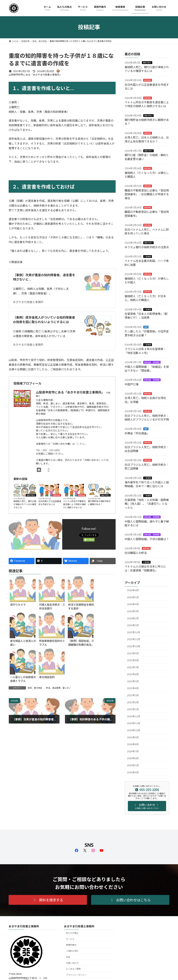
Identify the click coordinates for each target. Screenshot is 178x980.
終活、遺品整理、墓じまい (58, 688)
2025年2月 (133, 702)
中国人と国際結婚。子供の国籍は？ (147, 539)
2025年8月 (133, 660)
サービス (70, 939)
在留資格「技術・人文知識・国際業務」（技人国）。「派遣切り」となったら (147, 504)
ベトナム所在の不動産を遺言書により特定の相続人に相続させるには (74, 504)
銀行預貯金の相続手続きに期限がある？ (99, 503)
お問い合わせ (72, 963)
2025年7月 (133, 667)
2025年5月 (133, 681)
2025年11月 (134, 639)
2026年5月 (133, 597)
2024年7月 (133, 751)
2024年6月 (133, 758)
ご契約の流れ (72, 951)
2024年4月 (133, 772)
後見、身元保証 (35, 688)
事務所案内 (71, 945)
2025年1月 (133, 709)
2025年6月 (133, 674)
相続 (146, 327)
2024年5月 (133, 765)
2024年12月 (134, 716)
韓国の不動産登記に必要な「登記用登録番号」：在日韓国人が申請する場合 (147, 194)
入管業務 (148, 257)
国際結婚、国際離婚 (152, 362)
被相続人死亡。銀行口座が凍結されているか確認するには (25, 504)
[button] (48, 900)
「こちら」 (81, 444)
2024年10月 (134, 730)
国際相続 (57, 495)
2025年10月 (134, 646)
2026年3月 (133, 611)
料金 (68, 957)
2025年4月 (133, 688)
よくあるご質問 (73, 969)
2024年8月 (133, 744)
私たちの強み (72, 933)
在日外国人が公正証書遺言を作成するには (50, 503)
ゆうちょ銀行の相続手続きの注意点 (147, 247)
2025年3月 (133, 695)
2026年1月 (133, 625)
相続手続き (31, 495)
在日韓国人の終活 (136, 553)
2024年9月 (133, 737)
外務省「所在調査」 (137, 433)
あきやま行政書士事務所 (28, 302)
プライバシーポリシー (76, 975)
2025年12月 (134, 632)
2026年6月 (133, 590)
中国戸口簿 (132, 384)
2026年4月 (133, 604)
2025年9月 (133, 653)
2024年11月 (134, 723)
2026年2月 (133, 618)
